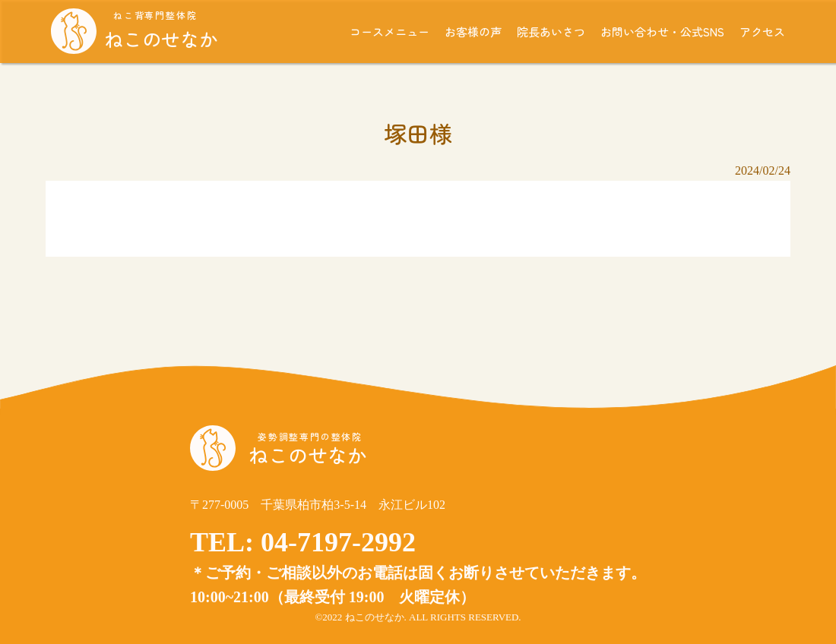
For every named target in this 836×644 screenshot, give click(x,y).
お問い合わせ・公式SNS (662, 32)
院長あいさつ (551, 32)
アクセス (762, 32)
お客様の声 (473, 32)
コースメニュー (389, 32)
